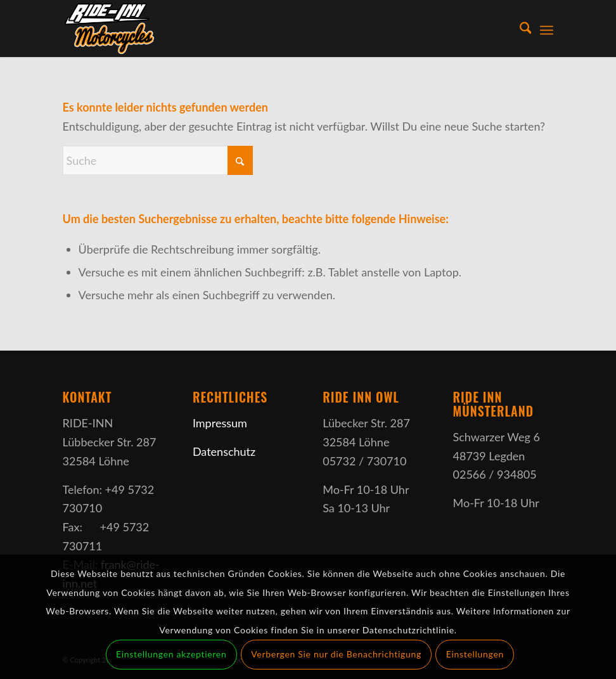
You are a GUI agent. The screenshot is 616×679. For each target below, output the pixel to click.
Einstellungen (475, 654)
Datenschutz (224, 451)
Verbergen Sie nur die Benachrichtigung (336, 654)
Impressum (220, 423)
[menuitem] (519, 29)
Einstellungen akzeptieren (171, 654)
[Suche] (519, 29)
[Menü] (547, 29)
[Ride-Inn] (148, 29)
